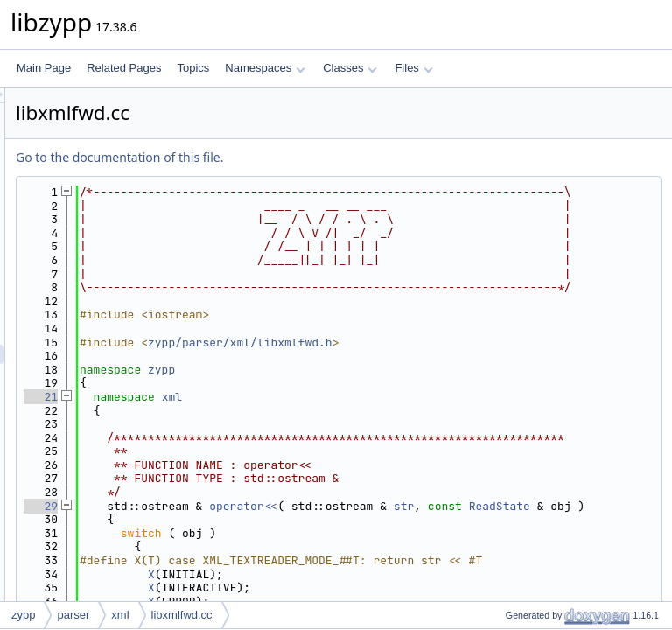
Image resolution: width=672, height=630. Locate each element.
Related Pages (124, 68)
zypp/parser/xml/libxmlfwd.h (459, 451)
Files (413, 68)
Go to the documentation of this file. (338, 157)
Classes (350, 68)
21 (259, 506)
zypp (380, 478)
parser (73, 615)
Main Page (44, 68)
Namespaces (265, 68)
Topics (193, 68)
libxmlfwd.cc (182, 615)
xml (391, 506)
